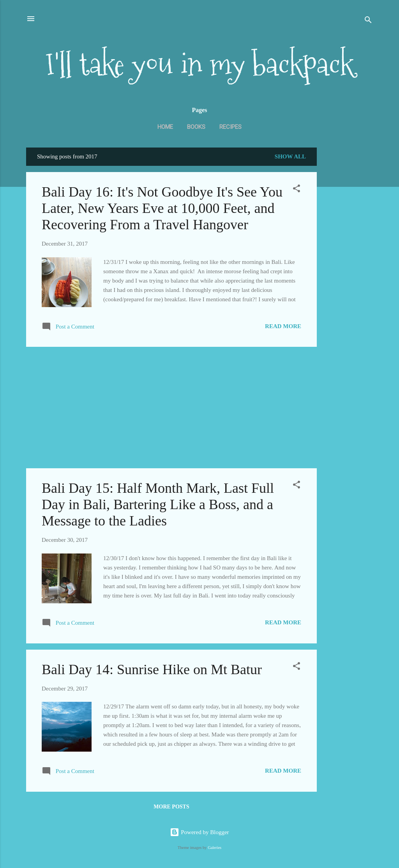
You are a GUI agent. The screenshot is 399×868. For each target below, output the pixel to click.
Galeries (215, 848)
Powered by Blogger (199, 832)
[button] (297, 190)
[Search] (368, 21)
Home (165, 127)
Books (196, 127)
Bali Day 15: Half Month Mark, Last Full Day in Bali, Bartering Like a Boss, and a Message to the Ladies (158, 504)
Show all (290, 156)
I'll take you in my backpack (199, 64)
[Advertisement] (348, 271)
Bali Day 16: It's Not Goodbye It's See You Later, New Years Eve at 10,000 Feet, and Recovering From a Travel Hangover (162, 208)
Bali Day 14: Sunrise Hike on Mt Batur (152, 669)
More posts (171, 807)
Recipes (230, 127)
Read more (283, 326)
